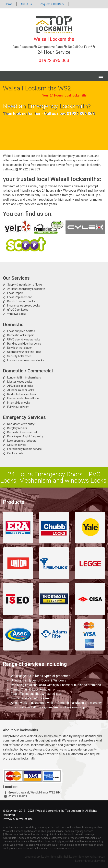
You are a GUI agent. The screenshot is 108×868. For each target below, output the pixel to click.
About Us (26, 4)
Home (9, 4)
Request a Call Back (52, 4)
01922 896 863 (54, 61)
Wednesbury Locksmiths (40, 857)
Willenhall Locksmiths (70, 857)
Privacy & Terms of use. (18, 819)
